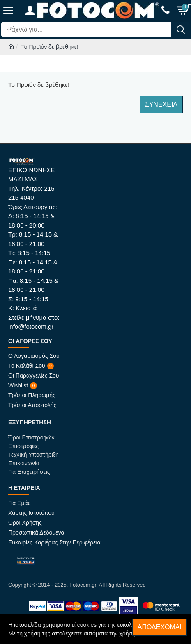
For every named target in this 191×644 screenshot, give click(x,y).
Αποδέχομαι (160, 627)
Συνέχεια (161, 104)
